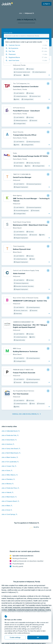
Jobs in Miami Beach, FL (9, 497)
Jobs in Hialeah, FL (7, 492)
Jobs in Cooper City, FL (9, 466)
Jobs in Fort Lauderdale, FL (10, 462)
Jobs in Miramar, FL (8, 484)
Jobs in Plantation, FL (8, 479)
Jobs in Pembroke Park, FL (10, 435)
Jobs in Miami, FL (7, 506)
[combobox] (26, 36)
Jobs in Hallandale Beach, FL (11, 431)
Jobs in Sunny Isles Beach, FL (11, 449)
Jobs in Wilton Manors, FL (10, 475)
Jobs (21, 13)
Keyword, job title (8, 33)
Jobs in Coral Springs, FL (9, 514)
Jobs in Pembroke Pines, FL (10, 488)
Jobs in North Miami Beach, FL (11, 453)
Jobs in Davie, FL (7, 470)
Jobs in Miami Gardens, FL (10, 457)
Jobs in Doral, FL (7, 510)
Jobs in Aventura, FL (8, 444)
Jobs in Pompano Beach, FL (10, 501)
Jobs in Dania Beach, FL (9, 440)
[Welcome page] (7, 4)
